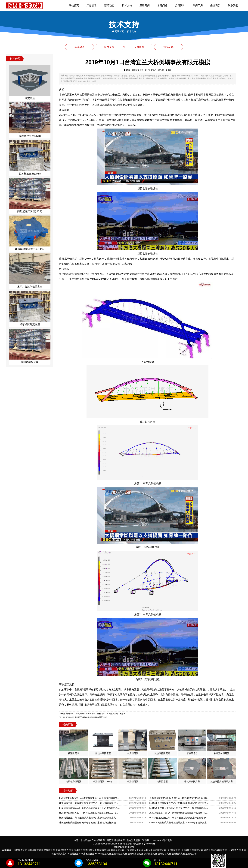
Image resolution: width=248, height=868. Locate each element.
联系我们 (233, 5)
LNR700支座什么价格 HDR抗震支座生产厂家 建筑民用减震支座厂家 (180, 808)
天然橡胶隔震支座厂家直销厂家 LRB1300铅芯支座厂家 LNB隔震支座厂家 (180, 798)
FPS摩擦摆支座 (87, 854)
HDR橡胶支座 (220, 850)
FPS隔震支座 (72, 854)
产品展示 (92, 5)
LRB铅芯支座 (173, 850)
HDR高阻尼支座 (103, 854)
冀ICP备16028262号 (124, 847)
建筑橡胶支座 (178, 854)
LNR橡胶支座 (146, 850)
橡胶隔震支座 (150, 854)
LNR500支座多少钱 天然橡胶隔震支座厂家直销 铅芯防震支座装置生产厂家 (89, 798)
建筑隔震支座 (20, 850)
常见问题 (162, 5)
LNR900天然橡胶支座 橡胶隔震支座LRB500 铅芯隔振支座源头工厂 (180, 823)
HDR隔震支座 (132, 850)
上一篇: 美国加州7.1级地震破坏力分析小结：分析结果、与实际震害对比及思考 (92, 714)
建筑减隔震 (33, 850)
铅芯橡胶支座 (118, 850)
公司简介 (180, 5)
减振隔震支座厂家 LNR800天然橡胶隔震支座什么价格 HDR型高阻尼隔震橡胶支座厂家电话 (180, 813)
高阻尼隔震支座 (47, 850)
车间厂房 (198, 5)
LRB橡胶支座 (187, 850)
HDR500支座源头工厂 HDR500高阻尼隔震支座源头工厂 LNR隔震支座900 (89, 813)
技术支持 (127, 5)
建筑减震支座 (78, 850)
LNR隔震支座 (234, 850)
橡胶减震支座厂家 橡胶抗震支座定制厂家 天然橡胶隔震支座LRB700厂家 (89, 818)
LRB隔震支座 (160, 850)
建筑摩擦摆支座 (135, 854)
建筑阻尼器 (191, 854)
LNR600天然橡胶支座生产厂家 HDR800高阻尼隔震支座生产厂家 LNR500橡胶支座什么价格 (180, 803)
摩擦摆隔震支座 (63, 850)
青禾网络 (149, 844)
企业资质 (215, 5)
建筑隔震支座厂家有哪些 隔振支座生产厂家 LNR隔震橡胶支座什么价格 (89, 803)
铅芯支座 (208, 850)
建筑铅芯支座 (164, 854)
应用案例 (145, 5)
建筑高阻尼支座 (119, 854)
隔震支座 (199, 850)
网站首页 (74, 5)
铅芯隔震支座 (104, 850)
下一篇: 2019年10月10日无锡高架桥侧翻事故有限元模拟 (83, 717)
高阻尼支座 (91, 850)
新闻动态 (109, 5)
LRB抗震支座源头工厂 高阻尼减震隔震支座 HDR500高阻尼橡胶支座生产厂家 (89, 808)
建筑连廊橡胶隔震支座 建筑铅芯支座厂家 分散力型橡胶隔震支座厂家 (89, 823)
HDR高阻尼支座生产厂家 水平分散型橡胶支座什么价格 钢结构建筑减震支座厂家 (180, 818)
